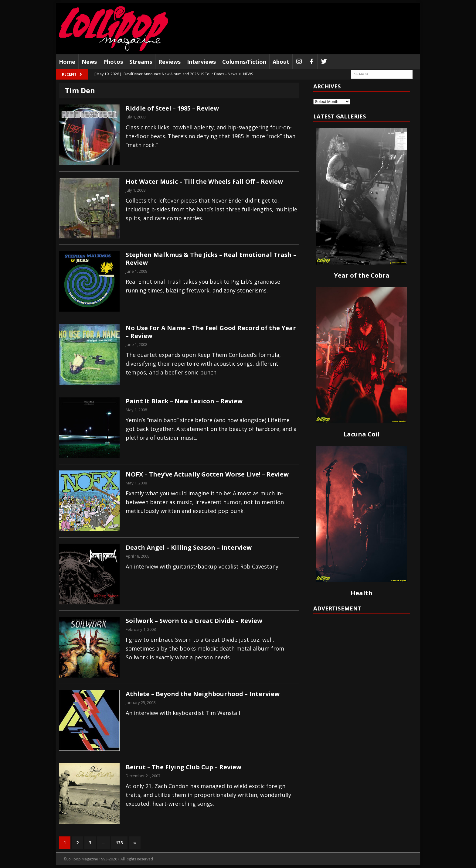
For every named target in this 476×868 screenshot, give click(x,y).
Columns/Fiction (244, 62)
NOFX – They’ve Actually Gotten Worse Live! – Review (207, 474)
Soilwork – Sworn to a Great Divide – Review (194, 621)
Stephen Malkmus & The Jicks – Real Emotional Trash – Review (211, 259)
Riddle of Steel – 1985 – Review (172, 108)
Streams (141, 62)
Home (67, 62)
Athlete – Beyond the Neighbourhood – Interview (203, 694)
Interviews (201, 62)
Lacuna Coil (362, 434)
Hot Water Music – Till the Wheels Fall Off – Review (204, 181)
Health (362, 593)
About (281, 62)
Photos (113, 62)
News (89, 62)
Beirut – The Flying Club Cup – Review (184, 767)
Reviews (170, 62)
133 (119, 843)
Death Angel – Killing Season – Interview (189, 547)
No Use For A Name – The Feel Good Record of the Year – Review (211, 332)
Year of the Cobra (362, 275)
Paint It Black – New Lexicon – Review (184, 401)
